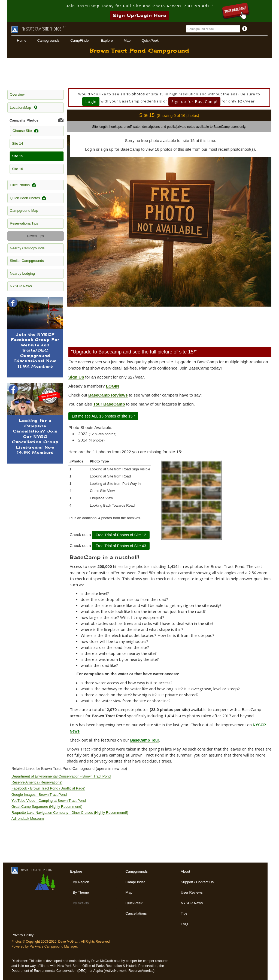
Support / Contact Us (197, 882)
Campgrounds (48, 40)
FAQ (184, 924)
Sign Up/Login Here (139, 15)
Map (127, 40)
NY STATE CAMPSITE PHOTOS (32, 870)
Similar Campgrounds (27, 261)
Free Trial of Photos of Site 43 (121, 546)
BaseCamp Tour (145, 740)
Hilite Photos (23, 185)
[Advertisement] (139, 73)
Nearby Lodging (22, 273)
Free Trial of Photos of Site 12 (121, 535)
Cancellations (136, 913)
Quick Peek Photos (28, 198)
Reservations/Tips (24, 223)
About (186, 871)
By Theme (81, 892)
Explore (107, 40)
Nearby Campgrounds (27, 248)
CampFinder (80, 40)
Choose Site (25, 131)
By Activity (81, 903)
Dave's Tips (35, 236)
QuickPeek (150, 40)
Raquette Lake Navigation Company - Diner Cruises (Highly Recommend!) (70, 813)
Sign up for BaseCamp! (194, 102)
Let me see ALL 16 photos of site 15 (103, 416)
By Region (81, 882)
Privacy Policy (22, 935)
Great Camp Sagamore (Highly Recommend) (47, 807)
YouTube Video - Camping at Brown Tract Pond (49, 801)
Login (91, 102)
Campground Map (24, 211)
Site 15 (17, 156)
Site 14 (17, 143)
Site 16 (17, 169)
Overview (17, 94)
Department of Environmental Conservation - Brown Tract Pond (61, 776)
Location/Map (24, 108)
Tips (184, 913)
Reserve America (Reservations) (37, 782)
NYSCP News (21, 286)
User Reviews (192, 892)
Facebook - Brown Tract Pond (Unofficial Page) (48, 788)
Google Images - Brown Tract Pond (39, 795)
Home (22, 40)
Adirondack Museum (28, 819)
